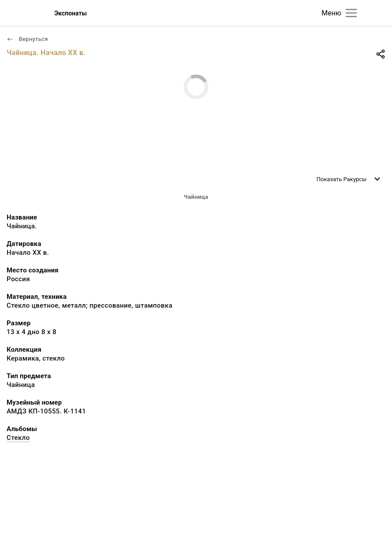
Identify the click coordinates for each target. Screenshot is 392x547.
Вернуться (27, 39)
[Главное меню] (351, 13)
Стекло (18, 438)
